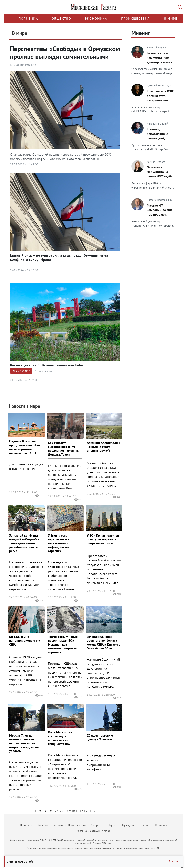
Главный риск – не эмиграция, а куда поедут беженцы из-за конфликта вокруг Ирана (59, 257)
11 (77, 811)
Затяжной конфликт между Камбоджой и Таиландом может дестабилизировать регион (24, 543)
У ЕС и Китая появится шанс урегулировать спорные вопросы (103, 539)
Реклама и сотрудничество (93, 831)
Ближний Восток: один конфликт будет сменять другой (103, 447)
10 (73, 811)
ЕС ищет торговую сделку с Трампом (100, 737)
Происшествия (135, 18)
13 (85, 811)
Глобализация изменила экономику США (24, 640)
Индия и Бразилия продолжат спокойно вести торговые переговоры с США (25, 447)
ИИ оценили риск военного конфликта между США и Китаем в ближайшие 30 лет (104, 642)
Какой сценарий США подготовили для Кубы (47, 365)
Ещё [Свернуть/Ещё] (174, 861)
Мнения (141, 33)
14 (90, 811)
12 (81, 811)
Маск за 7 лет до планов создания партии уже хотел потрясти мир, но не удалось (24, 743)
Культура (128, 825)
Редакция (161, 825)
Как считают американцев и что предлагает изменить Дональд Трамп (63, 449)
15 (94, 811)
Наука (111, 825)
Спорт (144, 825)
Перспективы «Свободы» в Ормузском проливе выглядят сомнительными (65, 53)
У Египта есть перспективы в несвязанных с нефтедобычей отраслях (59, 543)
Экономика (96, 18)
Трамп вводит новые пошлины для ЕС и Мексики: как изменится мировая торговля (63, 644)
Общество (61, 18)
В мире (171, 18)
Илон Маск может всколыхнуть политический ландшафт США (61, 738)
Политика (28, 18)
